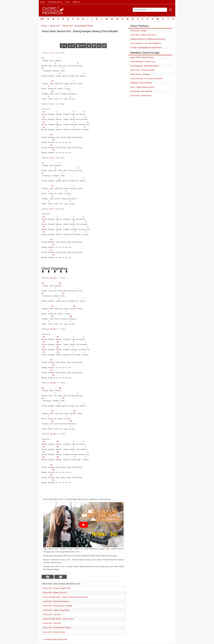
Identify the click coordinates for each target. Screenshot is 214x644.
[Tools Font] (99, 46)
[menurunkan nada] (64, 46)
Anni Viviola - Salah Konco (141, 95)
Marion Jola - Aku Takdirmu (141, 91)
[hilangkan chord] (89, 46)
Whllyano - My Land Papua (141, 83)
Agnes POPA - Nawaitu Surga (142, 57)
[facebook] (48, 577)
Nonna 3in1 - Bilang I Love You (55, 592)
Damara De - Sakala (138, 31)
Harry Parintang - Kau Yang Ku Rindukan (147, 78)
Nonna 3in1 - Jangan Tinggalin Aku (57, 588)
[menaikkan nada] (72, 46)
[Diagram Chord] (94, 46)
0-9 (42, 19)
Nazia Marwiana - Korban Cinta (143, 62)
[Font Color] (104, 46)
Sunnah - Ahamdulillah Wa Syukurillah (146, 47)
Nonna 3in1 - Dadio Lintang (54, 632)
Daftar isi (76, 2)
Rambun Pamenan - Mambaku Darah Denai (148, 39)
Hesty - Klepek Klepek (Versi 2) (143, 87)
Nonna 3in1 (55, 26)
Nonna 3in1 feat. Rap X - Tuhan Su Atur (58, 619)
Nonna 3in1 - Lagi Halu (52, 614)
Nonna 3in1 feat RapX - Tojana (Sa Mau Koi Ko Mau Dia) (65, 597)
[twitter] (61, 577)
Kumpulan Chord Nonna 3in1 (56, 639)
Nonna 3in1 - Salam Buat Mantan (56, 601)
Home (43, 2)
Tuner (67, 2)
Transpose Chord (55, 2)
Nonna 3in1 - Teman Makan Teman (57, 627)
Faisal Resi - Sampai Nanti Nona (143, 35)
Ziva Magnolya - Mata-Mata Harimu (145, 66)
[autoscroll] (81, 46)
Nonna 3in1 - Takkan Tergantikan (56, 610)
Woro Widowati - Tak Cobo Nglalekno (146, 43)
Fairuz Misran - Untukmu (140, 74)
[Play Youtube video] (83, 525)
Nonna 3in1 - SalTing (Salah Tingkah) (58, 606)
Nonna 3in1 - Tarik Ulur (52, 623)
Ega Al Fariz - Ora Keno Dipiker (143, 70)
